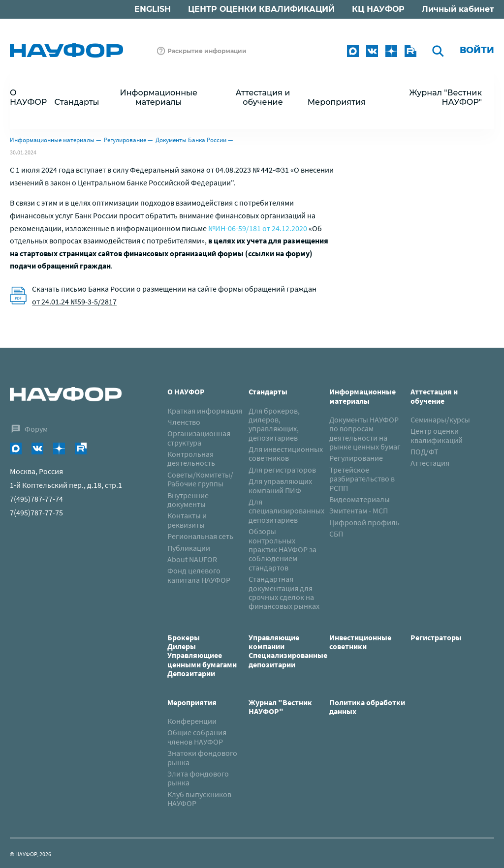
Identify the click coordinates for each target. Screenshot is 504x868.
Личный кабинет (458, 9)
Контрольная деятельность (191, 458)
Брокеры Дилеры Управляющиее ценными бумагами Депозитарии (203, 656)
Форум (36, 429)
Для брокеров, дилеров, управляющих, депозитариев (274, 424)
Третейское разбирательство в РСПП (362, 479)
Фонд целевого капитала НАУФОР (199, 575)
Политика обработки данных (367, 707)
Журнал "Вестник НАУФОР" (445, 97)
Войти (477, 50)
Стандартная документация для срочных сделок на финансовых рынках (284, 592)
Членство (184, 422)
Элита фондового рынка (198, 778)
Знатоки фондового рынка (202, 757)
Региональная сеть (200, 536)
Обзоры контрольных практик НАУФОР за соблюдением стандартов (283, 549)
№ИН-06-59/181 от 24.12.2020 (258, 228)
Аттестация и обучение (434, 396)
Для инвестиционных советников (286, 453)
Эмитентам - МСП (359, 510)
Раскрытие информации (207, 51)
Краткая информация (205, 411)
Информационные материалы (52, 140)
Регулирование (125, 140)
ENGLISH (153, 9)
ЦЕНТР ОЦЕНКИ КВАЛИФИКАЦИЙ (261, 9)
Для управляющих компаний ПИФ (280, 485)
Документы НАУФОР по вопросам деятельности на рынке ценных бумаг (365, 433)
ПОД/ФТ (425, 451)
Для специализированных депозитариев (286, 511)
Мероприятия (192, 702)
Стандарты (268, 391)
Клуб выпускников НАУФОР (199, 799)
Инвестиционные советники (360, 642)
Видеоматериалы (360, 499)
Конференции (192, 721)
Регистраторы (436, 637)
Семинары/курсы (440, 419)
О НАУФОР (186, 391)
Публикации (189, 548)
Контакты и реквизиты (187, 520)
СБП (336, 534)
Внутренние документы (188, 500)
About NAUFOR (192, 559)
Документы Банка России (191, 140)
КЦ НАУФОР (378, 9)
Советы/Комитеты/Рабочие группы (200, 479)
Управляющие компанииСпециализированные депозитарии (288, 651)
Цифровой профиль (364, 522)
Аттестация (430, 463)
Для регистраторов (282, 470)
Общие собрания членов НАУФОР (197, 737)
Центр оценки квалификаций (437, 435)
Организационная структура (199, 438)
